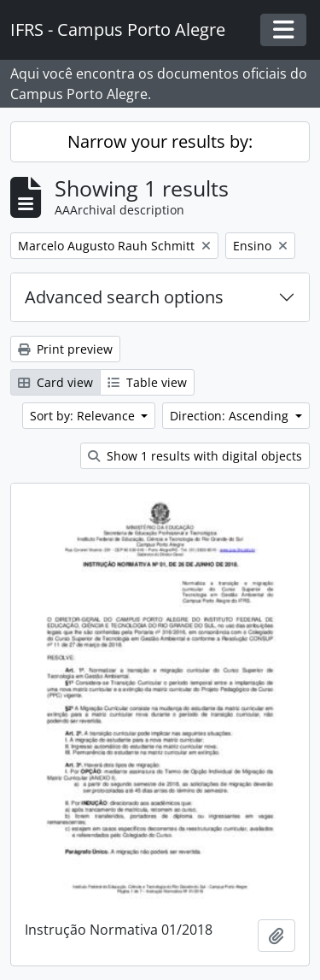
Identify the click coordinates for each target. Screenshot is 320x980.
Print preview (65, 349)
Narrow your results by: (160, 141)
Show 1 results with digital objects (195, 456)
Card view (55, 382)
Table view (147, 382)
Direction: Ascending (231, 416)
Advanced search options (124, 297)
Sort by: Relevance (84, 416)
